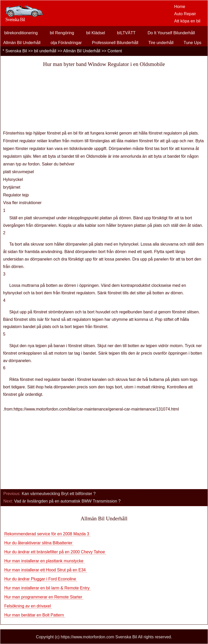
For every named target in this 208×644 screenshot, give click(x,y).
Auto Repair (185, 14)
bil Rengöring (62, 33)
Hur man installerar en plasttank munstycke (44, 561)
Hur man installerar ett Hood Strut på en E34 (45, 570)
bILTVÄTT (126, 33)
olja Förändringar (66, 43)
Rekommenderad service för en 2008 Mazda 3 (47, 534)
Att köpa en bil (187, 21)
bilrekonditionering (21, 33)
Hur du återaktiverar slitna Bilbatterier (39, 543)
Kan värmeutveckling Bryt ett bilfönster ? (59, 494)
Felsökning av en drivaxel (28, 606)
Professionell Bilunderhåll (115, 43)
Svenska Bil (16, 51)
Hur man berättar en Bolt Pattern (35, 615)
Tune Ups (193, 43)
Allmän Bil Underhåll (22, 43)
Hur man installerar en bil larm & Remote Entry (47, 588)
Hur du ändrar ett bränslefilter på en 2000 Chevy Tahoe (55, 552)
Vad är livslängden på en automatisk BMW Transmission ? (68, 501)
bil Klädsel (96, 33)
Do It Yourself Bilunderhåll (171, 33)
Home (180, 7)
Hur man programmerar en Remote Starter (44, 597)
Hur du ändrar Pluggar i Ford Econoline (41, 579)
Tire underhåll (161, 43)
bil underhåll (45, 51)
